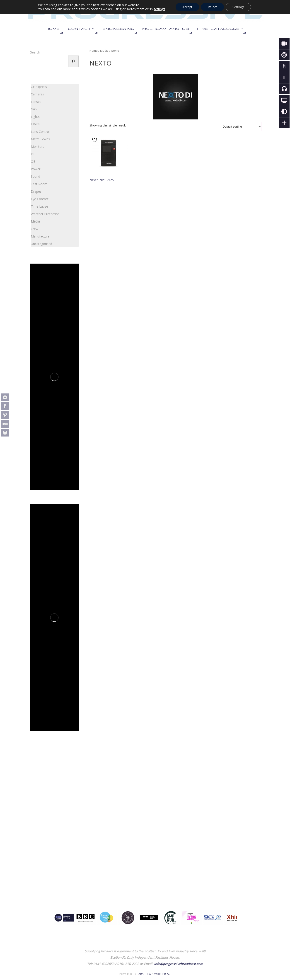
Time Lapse (39, 206)
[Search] (73, 61)
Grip (34, 109)
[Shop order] (240, 127)
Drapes (36, 191)
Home (94, 51)
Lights (35, 117)
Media (104, 51)
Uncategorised (41, 244)
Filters (35, 124)
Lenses (36, 102)
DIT (34, 154)
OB (33, 161)
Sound (35, 176)
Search (35, 52)
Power (36, 169)
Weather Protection (45, 214)
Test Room (39, 184)
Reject (212, 7)
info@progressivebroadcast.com (179, 964)
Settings (238, 7)
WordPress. (162, 974)
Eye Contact (40, 199)
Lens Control (40, 132)
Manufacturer (41, 236)
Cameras (37, 94)
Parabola (144, 974)
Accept (187, 7)
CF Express (39, 87)
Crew (35, 229)
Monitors (37, 147)
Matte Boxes (40, 139)
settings (159, 9)
